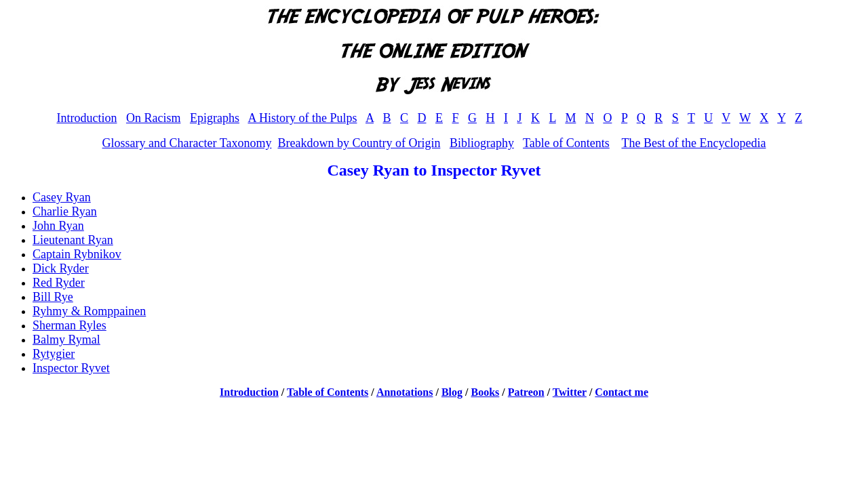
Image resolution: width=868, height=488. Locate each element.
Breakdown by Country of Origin (359, 143)
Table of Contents (566, 143)
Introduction (86, 118)
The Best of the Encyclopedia (693, 143)
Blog (452, 392)
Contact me (622, 392)
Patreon (526, 392)
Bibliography (482, 143)
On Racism (154, 118)
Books (486, 392)
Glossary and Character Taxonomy (187, 143)
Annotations (405, 392)
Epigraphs (215, 118)
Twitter (570, 392)
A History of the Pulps (302, 118)
